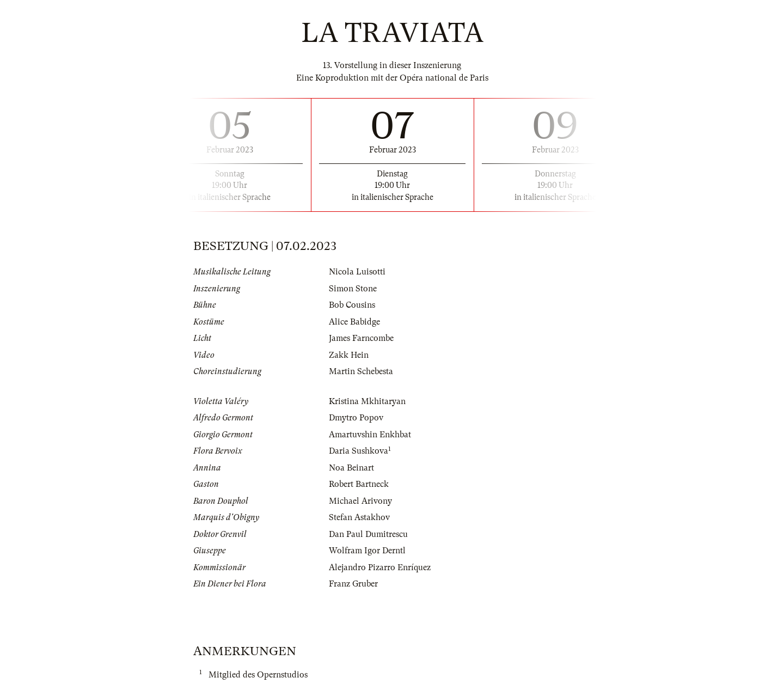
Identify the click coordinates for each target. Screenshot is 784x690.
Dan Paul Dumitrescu (368, 534)
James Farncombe (361, 338)
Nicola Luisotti (357, 272)
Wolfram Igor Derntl (367, 551)
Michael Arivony (360, 501)
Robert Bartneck (359, 484)
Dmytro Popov (356, 418)
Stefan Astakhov (359, 517)
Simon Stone (353, 289)
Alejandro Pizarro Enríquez (380, 567)
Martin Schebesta (361, 371)
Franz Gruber (353, 584)
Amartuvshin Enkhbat (370, 435)
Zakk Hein (349, 355)
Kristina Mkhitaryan (367, 401)
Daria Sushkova (359, 451)
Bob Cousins (352, 305)
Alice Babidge (354, 322)
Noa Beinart (351, 468)
